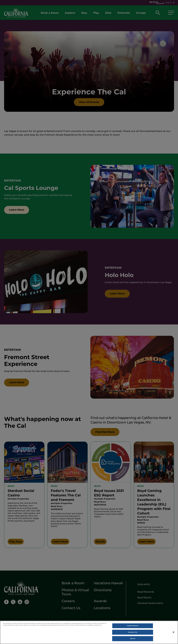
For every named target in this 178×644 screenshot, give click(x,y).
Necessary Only (133, 633)
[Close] (173, 633)
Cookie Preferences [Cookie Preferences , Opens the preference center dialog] (133, 626)
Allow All (133, 639)
